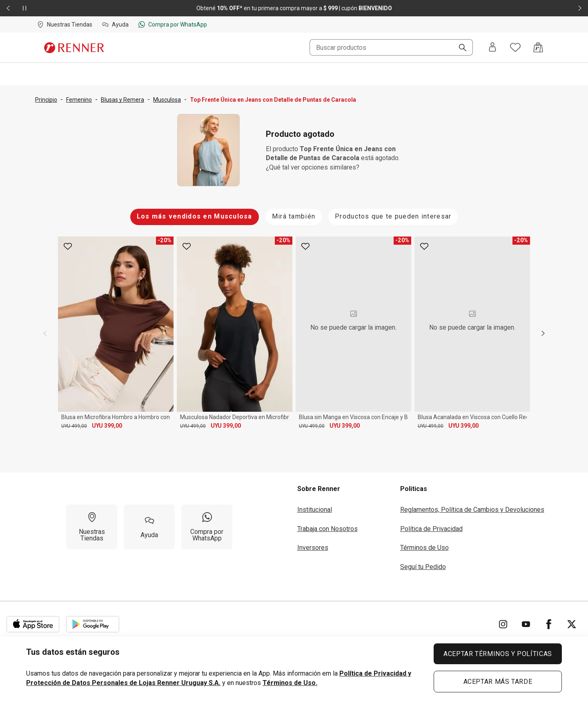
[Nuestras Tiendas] (92, 524)
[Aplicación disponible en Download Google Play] (93, 621)
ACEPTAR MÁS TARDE (498, 682)
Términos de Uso (424, 545)
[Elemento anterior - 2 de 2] (8, 8)
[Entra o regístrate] (492, 48)
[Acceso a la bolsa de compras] (538, 47)
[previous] (45, 332)
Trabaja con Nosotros (327, 526)
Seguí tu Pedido (423, 564)
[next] (543, 332)
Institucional (315, 507)
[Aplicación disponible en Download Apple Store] (33, 621)
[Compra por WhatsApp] (207, 524)
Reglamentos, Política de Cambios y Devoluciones (472, 507)
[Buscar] (459, 48)
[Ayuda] (149, 524)
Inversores (313, 545)
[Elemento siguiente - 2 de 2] (580, 8)
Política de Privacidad (431, 526)
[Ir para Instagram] (503, 621)
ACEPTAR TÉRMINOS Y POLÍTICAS (498, 654)
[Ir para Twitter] (572, 621)
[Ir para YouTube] (526, 621)
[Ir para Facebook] (549, 621)
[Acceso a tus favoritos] (515, 47)
